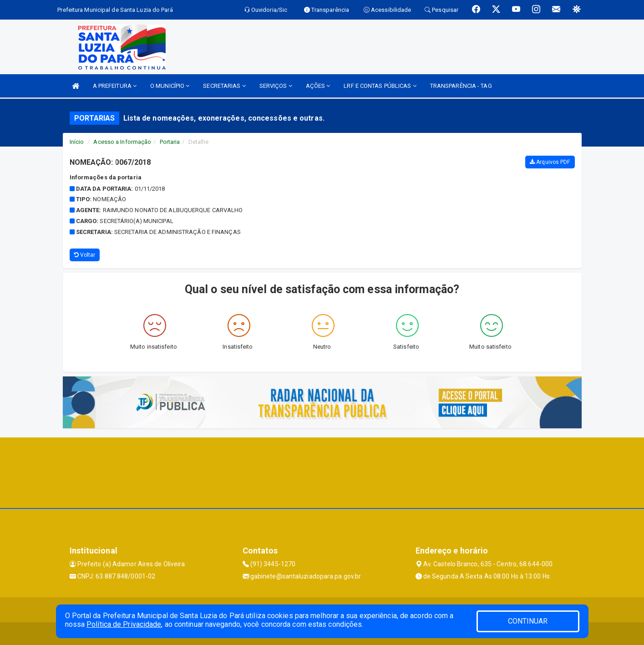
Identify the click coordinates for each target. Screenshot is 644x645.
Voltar (85, 255)
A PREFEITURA (115, 86)
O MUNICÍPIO (170, 86)
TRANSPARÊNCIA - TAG (461, 86)
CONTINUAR (528, 621)
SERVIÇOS (276, 86)
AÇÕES (318, 86)
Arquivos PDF (550, 162)
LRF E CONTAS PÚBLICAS (380, 86)
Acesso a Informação (122, 142)
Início (77, 142)
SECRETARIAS (224, 86)
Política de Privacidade (124, 624)
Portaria (170, 142)
